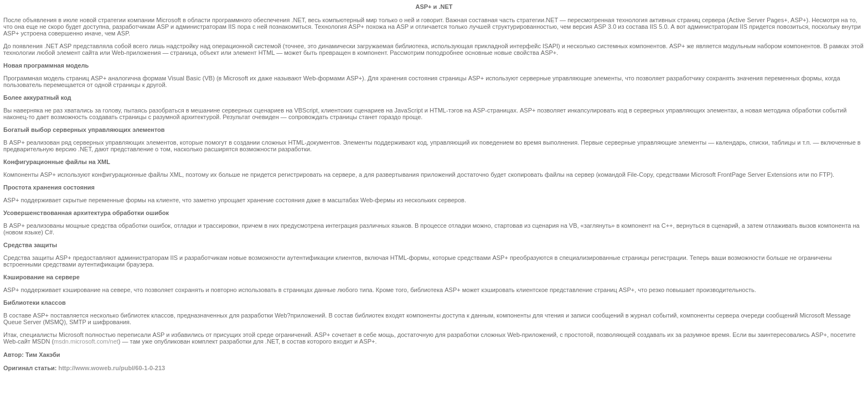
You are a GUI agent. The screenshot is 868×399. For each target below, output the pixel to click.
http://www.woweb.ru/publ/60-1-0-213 (112, 368)
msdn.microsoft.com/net (86, 341)
